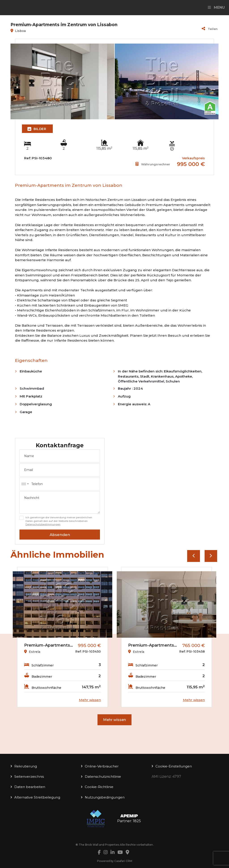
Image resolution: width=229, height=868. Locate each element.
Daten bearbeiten (30, 787)
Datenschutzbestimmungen (43, 524)
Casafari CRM (123, 861)
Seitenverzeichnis (29, 777)
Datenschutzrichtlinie (103, 777)
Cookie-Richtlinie (99, 787)
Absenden (60, 535)
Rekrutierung (26, 766)
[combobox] (60, 484)
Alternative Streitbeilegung (37, 797)
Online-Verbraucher (102, 766)
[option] (63, 637)
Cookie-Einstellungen (174, 766)
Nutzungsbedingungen (105, 797)
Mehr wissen (114, 720)
